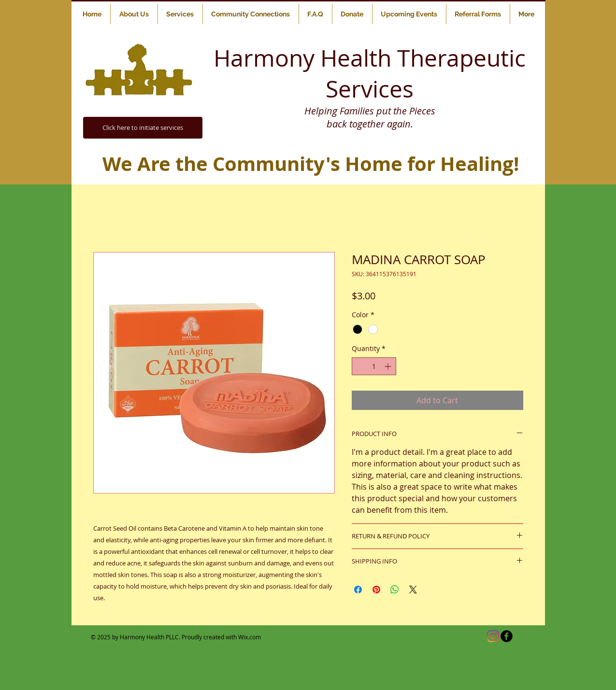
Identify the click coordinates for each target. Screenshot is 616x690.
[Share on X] (413, 590)
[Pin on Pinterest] (376, 590)
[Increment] (389, 366)
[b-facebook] (507, 636)
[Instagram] (493, 636)
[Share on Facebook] (358, 590)
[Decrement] (359, 366)
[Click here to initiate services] (143, 128)
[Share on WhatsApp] (395, 590)
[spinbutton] (374, 366)
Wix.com (250, 637)
